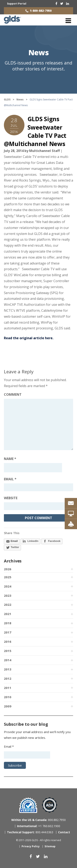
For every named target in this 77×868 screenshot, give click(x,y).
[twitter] (62, 3)
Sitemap (50, 846)
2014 (8, 660)
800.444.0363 (30, 832)
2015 (8, 651)
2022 (8, 605)
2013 (8, 669)
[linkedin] (68, 3)
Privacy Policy (31, 846)
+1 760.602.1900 (39, 826)
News (39, 52)
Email (10, 479)
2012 (8, 678)
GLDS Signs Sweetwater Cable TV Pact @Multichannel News (35, 131)
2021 (8, 614)
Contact (64, 832)
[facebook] (56, 3)
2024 (8, 586)
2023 (8, 596)
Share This (12, 533)
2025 (8, 577)
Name (10, 459)
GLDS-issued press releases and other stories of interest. (38, 66)
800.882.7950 (38, 820)
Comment (13, 394)
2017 (8, 632)
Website (11, 498)
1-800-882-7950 (41, 11)
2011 (8, 688)
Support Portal (17, 4)
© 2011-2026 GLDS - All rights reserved (38, 840)
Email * (9, 746)
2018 (8, 623)
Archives (13, 561)
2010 (8, 697)
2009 (8, 706)
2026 (8, 569)
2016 (8, 642)
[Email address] (39, 487)
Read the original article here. (29, 338)
